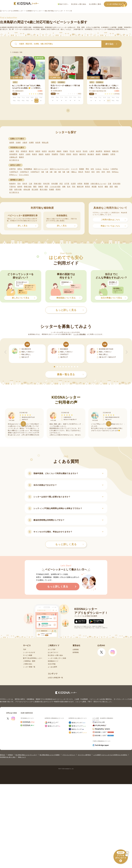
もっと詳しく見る (69, 544)
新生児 (81, 172)
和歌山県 (45, 143)
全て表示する (14, 160)
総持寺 (20, 187)
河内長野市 (13, 154)
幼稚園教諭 (28, 169)
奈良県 (38, 143)
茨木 (19, 184)
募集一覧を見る (70, 374)
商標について (22, 757)
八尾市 (92, 151)
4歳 (60, 172)
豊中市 (31, 151)
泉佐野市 (99, 151)
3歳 (55, 172)
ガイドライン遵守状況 (84, 755)
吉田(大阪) (18, 189)
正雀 (109, 184)
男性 (87, 169)
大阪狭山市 (13, 157)
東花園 (94, 187)
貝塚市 (66, 151)
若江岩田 (35, 189)
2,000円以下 (24, 172)
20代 (98, 172)
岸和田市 (24, 151)
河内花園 (55, 184)
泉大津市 (52, 151)
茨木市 (85, 151)
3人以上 (106, 169)
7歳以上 (74, 172)
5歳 (64, 172)
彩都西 (52, 189)
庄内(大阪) (117, 184)
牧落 (116, 187)
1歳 (47, 172)
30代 (103, 172)
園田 (35, 187)
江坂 (30, 184)
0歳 (43, 172)
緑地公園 (27, 189)
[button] (54, 367)
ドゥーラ (74, 169)
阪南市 (22, 157)
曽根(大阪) (28, 187)
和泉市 (34, 154)
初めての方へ (63, 4)
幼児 (93, 172)
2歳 (51, 172)
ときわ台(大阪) (55, 187)
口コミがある (24, 175)
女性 (92, 169)
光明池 (80, 184)
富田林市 (107, 151)
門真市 (62, 154)
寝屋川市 (115, 151)
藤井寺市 (83, 154)
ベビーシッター (63, 27)
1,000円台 (114, 169)
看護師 (82, 169)
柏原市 (48, 154)
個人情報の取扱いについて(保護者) (50, 755)
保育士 (20, 169)
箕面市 (41, 154)
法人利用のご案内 (95, 4)
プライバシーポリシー (69, 755)
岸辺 (61, 184)
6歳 (68, 172)
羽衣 (74, 187)
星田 (111, 187)
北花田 (73, 184)
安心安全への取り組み (79, 4)
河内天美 (46, 184)
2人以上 (98, 169)
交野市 (113, 154)
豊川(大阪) (44, 189)
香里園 (86, 184)
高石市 (75, 154)
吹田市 (44, 151)
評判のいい (13, 175)
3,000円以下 (35, 172)
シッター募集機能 (80, 334)
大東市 (28, 154)
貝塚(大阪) (38, 184)
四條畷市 (105, 154)
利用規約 (10, 755)
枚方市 (79, 151)
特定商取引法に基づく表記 (8, 757)
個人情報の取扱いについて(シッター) (26, 755)
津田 (46, 187)
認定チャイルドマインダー (60, 169)
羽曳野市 (55, 154)
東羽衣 (88, 187)
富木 (69, 187)
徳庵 (64, 187)
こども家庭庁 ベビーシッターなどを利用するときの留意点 (110, 755)
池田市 (38, 151)
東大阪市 (91, 154)
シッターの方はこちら (117, 4)
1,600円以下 (14, 172)
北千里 (67, 184)
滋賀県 (12, 143)
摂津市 (69, 154)
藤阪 (106, 187)
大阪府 (25, 143)
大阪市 (12, 151)
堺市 (17, 151)
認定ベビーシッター (41, 169)
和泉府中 (13, 184)
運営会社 (3, 755)
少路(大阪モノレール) (98, 184)
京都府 (18, 143)
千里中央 (13, 187)
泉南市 (98, 154)
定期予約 (13, 169)
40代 (108, 172)
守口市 (72, 151)
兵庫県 (31, 143)
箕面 (11, 189)
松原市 (22, 154)
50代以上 (115, 172)
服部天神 (80, 187)
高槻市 (59, 151)
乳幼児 (87, 172)
